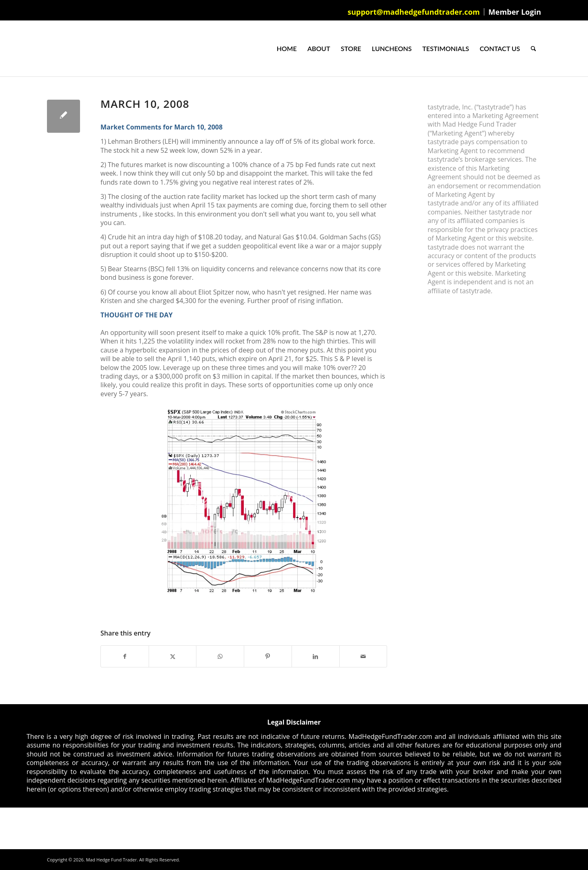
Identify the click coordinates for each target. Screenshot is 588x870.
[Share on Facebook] (125, 656)
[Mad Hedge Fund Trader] (47, 49)
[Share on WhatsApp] (220, 656)
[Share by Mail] (363, 656)
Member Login (515, 12)
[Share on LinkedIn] (316, 656)
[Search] (533, 49)
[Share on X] (173, 656)
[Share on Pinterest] (268, 656)
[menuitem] (414, 12)
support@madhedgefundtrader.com (414, 12)
